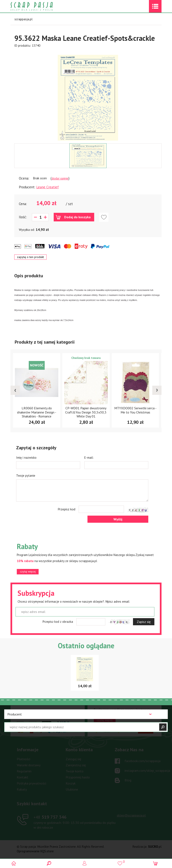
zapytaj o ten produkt (30, 257)
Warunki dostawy (29, 765)
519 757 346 (50, 817)
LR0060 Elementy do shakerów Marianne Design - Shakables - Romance (37, 412)
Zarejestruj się (76, 765)
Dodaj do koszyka (77, 217)
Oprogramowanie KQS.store (35, 851)
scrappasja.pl (23, 19)
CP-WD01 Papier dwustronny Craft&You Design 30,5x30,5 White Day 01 (86, 412)
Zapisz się (144, 622)
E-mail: (89, 458)
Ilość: (23, 217)
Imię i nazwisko (26, 458)
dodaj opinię (60, 178)
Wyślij (118, 519)
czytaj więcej (28, 571)
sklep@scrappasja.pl (131, 815)
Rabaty (22, 789)
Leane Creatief (48, 187)
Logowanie (86, 863)
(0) (157, 863)
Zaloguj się (73, 759)
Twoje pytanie (26, 476)
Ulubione (72, 789)
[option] (88, 96)
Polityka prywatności (31, 783)
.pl (155, 847)
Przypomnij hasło (78, 777)
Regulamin (24, 771)
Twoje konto (75, 771)
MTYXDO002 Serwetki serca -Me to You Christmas (135, 410)
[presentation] (15, 390)
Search (51, 863)
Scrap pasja (41, 6)
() (121, 862)
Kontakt (23, 777)
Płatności (23, 759)
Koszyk (71, 783)
